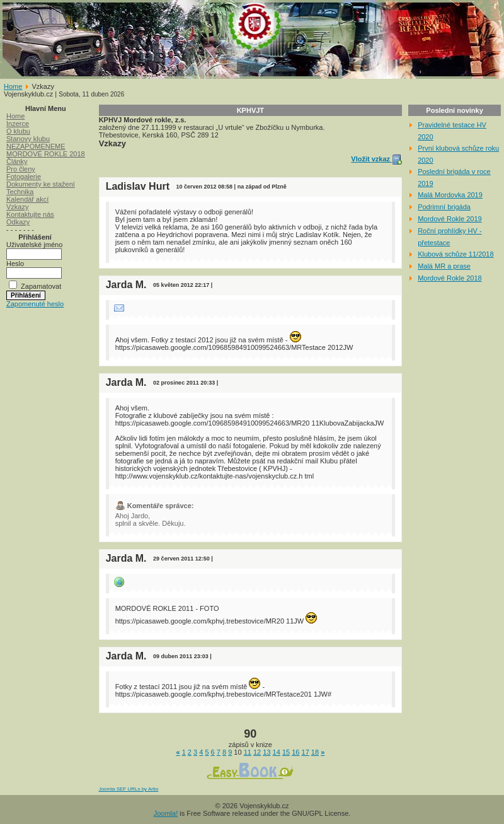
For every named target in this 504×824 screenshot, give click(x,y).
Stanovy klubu (28, 139)
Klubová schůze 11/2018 (455, 254)
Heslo (15, 264)
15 (286, 752)
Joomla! (166, 813)
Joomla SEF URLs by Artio (129, 789)
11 (248, 752)
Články (17, 161)
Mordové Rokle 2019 (450, 219)
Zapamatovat (41, 286)
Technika (20, 192)
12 (257, 752)
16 (295, 752)
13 (266, 752)
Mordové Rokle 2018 (450, 278)
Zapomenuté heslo (35, 304)
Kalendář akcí (27, 199)
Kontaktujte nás (30, 214)
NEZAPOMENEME (36, 146)
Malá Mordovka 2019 (450, 195)
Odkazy (18, 222)
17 (306, 752)
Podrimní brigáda (444, 207)
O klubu (18, 131)
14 (277, 752)
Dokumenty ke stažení (41, 184)
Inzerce (18, 124)
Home (13, 86)
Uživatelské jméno (34, 245)
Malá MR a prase (444, 266)
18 (315, 752)
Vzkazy (17, 207)
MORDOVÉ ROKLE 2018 (46, 154)
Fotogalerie (24, 177)
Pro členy (21, 169)
